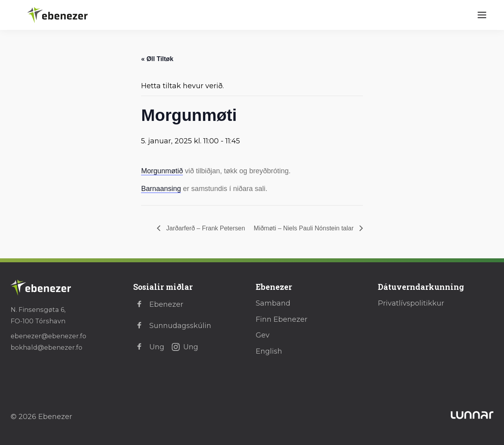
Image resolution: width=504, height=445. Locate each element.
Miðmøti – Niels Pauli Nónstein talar (305, 228)
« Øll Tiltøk (157, 59)
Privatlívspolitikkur (411, 303)
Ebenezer (158, 304)
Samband (273, 303)
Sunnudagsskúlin (172, 326)
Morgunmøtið (162, 171)
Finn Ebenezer (282, 319)
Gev (263, 335)
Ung (149, 347)
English (269, 351)
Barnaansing (161, 189)
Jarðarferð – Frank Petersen (205, 228)
